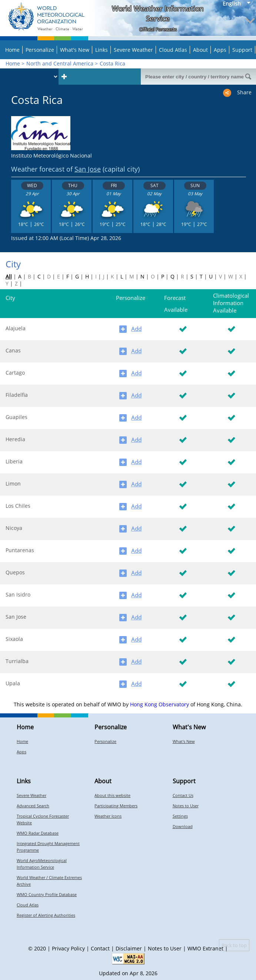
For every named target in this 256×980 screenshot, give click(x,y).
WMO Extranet (205, 948)
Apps (220, 50)
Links (102, 50)
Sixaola (14, 639)
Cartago (15, 373)
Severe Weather (133, 50)
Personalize (40, 50)
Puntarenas (20, 550)
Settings (180, 816)
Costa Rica (112, 63)
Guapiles (16, 417)
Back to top (234, 945)
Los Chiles (18, 506)
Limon (13, 484)
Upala (13, 683)
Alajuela (16, 328)
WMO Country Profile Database (47, 894)
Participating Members (116, 806)
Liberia (14, 461)
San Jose (88, 169)
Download (183, 826)
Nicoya (14, 528)
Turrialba (17, 661)
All (9, 276)
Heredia (15, 439)
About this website (112, 795)
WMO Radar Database (38, 833)
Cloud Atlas (173, 50)
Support (242, 50)
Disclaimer (129, 948)
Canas (13, 350)
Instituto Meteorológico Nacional (51, 156)
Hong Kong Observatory (159, 704)
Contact (100, 948)
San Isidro (18, 594)
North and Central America (60, 63)
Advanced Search (33, 806)
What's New (75, 50)
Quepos (15, 572)
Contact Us (183, 795)
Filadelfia (17, 395)
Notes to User (186, 806)
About (200, 50)
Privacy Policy (68, 948)
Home (12, 50)
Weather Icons (108, 816)
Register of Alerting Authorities (46, 915)
